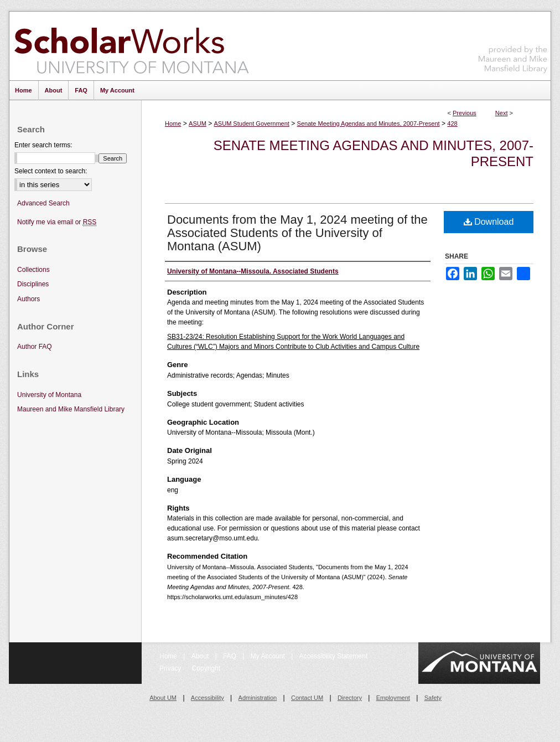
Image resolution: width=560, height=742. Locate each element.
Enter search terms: (43, 145)
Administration (258, 698)
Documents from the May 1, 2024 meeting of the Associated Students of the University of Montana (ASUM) (297, 233)
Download (489, 222)
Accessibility (208, 698)
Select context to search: (51, 171)
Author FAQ (35, 347)
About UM (163, 698)
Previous (465, 113)
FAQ (230, 656)
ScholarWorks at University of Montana (131, 46)
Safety (433, 698)
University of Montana (49, 395)
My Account (269, 656)
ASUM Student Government (252, 123)
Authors (28, 299)
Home (173, 123)
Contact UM (307, 698)
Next (502, 113)
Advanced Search (43, 203)
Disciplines (33, 284)
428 (452, 123)
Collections (33, 270)
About (201, 656)
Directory (350, 698)
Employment (393, 698)
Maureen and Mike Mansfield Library (513, 44)
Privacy (171, 668)
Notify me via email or (57, 222)
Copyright (206, 668)
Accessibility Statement (333, 656)
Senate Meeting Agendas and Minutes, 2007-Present (369, 123)
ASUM (198, 123)
